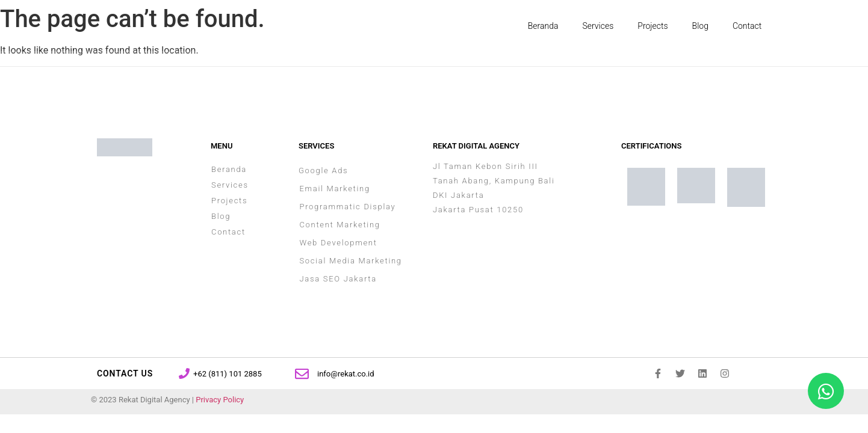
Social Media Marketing (350, 261)
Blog (700, 26)
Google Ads (323, 170)
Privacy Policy (220, 400)
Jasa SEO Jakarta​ (338, 279)
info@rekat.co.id (346, 374)
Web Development (338, 243)
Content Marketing (339, 225)
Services (598, 26)
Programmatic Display (347, 207)
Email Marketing (334, 189)
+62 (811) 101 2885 (228, 374)
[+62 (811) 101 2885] (184, 373)
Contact (747, 26)
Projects (653, 26)
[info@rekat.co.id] (302, 374)
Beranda (543, 26)
